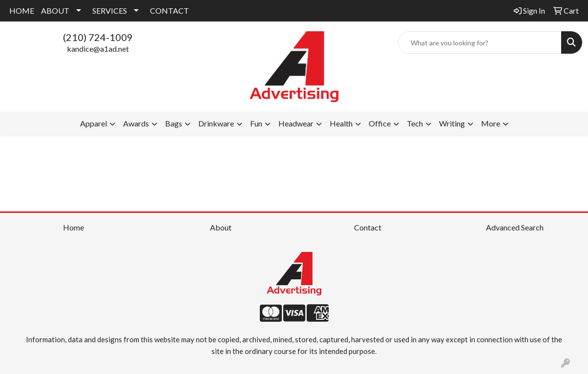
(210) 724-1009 (98, 37)
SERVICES (110, 10)
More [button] (491, 123)
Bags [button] (174, 123)
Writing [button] (452, 123)
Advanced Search (515, 227)
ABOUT (55, 10)
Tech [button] (415, 123)
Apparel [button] (94, 123)
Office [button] (380, 123)
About (221, 227)
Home (73, 227)
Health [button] (341, 123)
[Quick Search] (480, 42)
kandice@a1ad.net (98, 49)
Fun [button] (256, 123)
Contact (368, 227)
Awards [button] (136, 123)
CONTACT (169, 10)
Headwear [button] (296, 123)
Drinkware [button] (216, 123)
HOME (22, 10)
